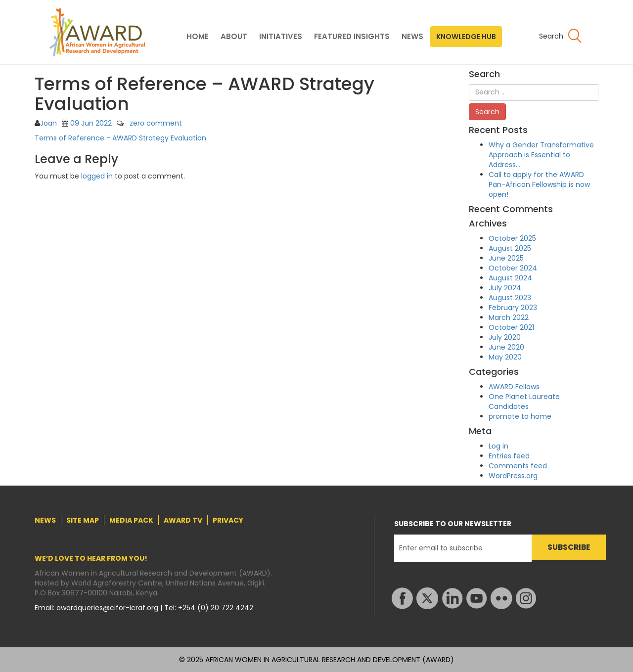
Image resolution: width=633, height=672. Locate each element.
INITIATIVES (281, 37)
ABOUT (234, 37)
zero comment (156, 123)
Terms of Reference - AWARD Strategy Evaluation (120, 138)
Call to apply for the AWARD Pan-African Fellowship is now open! (539, 184)
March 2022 (509, 317)
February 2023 (513, 308)
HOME (198, 37)
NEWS (412, 37)
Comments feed (518, 466)
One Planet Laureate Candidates (524, 402)
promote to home (520, 416)
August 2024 (510, 278)
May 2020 (505, 357)
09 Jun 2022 (91, 123)
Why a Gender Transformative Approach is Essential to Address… (541, 155)
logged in (97, 176)
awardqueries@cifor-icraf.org (108, 608)
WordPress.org (513, 476)
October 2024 (513, 268)
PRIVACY (228, 520)
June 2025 (506, 258)
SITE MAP (83, 520)
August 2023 (510, 298)
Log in (498, 446)
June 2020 (506, 347)
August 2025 (510, 248)
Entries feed (509, 456)
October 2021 (511, 327)
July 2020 (505, 337)
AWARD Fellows (514, 387)
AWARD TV (183, 520)
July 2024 (505, 288)
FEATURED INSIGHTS (352, 37)
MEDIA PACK (131, 520)
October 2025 (512, 238)
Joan (48, 123)
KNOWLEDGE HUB (466, 37)
